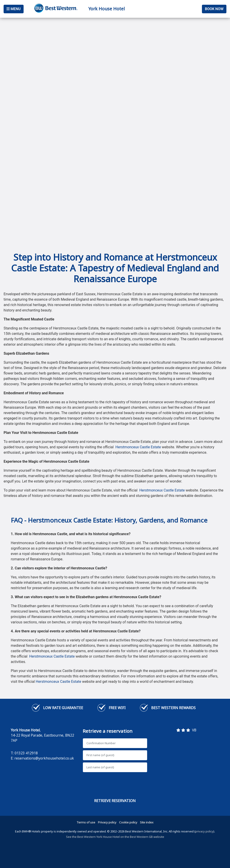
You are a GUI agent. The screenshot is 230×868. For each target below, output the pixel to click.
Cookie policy (128, 822)
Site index (147, 822)
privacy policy (204, 831)
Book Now (214, 9)
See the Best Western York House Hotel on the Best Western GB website (115, 837)
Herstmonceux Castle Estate (138, 447)
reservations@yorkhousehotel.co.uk (44, 758)
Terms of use (86, 822)
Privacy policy (107, 822)
